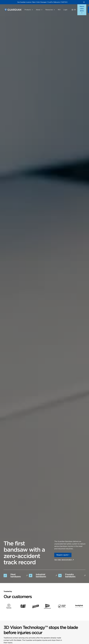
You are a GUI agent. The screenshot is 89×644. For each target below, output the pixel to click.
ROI (59, 10)
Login (65, 10)
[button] (29, 10)
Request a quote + (63, 555)
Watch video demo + (82, 10)
